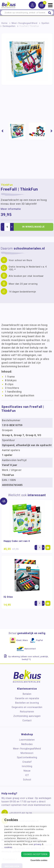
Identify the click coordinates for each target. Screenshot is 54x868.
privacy (38, 844)
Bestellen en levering (27, 703)
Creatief (27, 762)
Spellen (45, 23)
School (27, 780)
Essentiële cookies (39, 860)
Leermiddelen (27, 740)
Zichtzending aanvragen (27, 716)
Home (4, 23)
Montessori (27, 753)
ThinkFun (7, 185)
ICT (27, 775)
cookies (8, 847)
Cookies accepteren (35, 854)
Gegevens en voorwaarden (27, 707)
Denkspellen (9, 26)
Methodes (27, 744)
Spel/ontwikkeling (27, 757)
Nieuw (27, 771)
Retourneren (27, 712)
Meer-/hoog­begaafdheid (24, 23)
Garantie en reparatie (27, 698)
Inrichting (27, 766)
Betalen (27, 694)
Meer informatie (11, 209)
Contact (27, 720)
